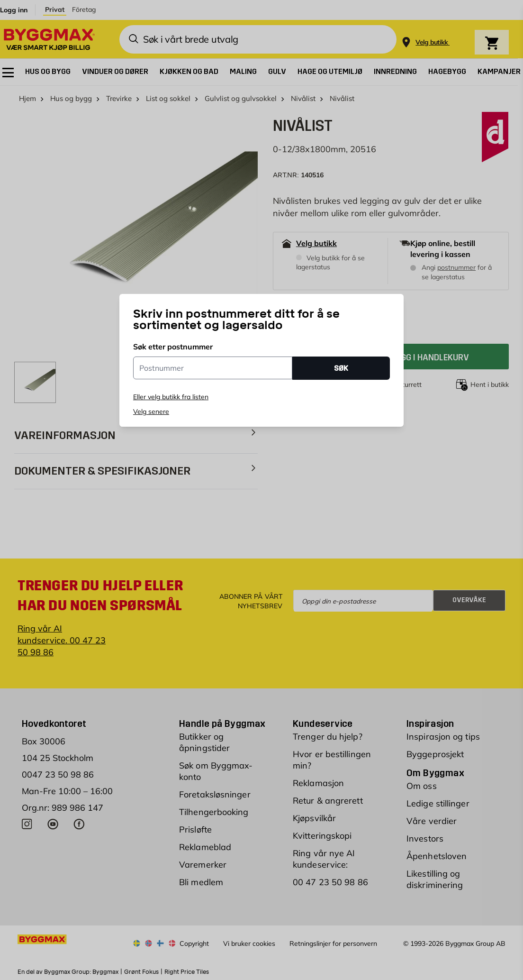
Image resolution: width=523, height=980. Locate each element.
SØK (341, 368)
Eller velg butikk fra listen (171, 397)
